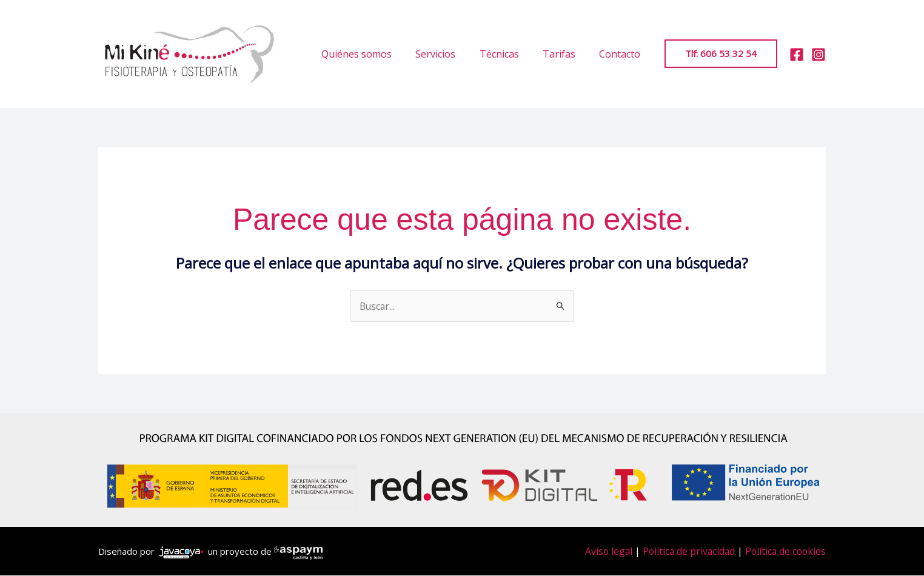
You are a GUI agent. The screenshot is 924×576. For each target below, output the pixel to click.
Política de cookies (784, 552)
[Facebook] (797, 55)
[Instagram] (819, 55)
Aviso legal (603, 552)
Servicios (451, 54)
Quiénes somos (377, 54)
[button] (721, 54)
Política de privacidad (685, 552)
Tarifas (566, 54)
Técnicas (510, 54)
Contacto (622, 54)
